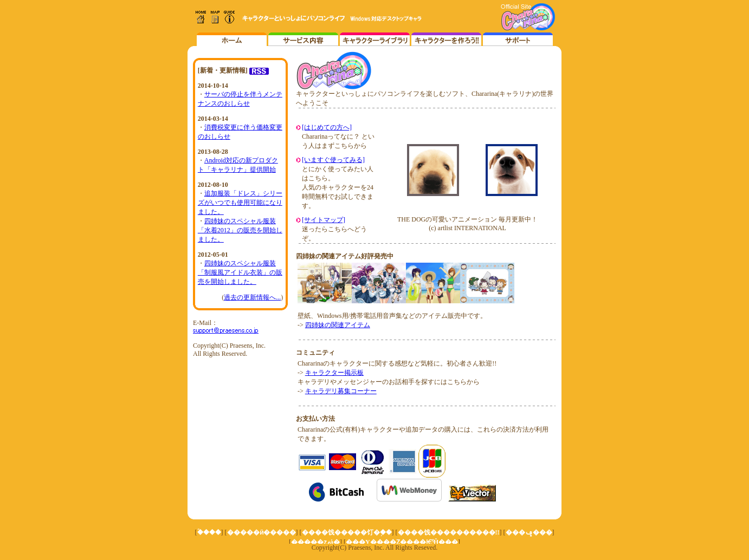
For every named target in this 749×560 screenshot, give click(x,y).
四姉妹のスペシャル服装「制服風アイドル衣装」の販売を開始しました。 (240, 272)
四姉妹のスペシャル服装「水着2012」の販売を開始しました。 (240, 230)
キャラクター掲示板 (334, 373)
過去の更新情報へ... (252, 297)
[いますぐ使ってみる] (333, 160)
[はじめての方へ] (327, 127)
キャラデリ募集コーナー (341, 391)
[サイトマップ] (324, 220)
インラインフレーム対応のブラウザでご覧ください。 (374, 23)
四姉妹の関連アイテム (338, 325)
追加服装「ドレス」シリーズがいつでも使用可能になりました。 (240, 203)
